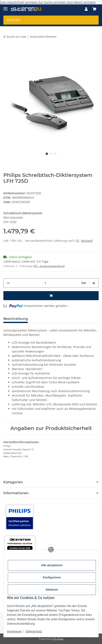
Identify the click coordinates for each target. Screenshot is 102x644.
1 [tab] (47, 154)
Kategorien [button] (13, 482)
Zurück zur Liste (16, 37)
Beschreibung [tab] (16, 319)
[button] (86, 9)
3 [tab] (55, 154)
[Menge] (45, 283)
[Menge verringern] (8, 283)
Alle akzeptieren (52, 565)
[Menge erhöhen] (94, 283)
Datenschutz (34, 631)
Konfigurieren (52, 577)
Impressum (14, 631)
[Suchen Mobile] (51, 20)
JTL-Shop (58, 639)
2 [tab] (51, 154)
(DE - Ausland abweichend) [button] (49, 266)
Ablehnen (52, 590)
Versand (87, 241)
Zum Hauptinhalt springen (19, 2)
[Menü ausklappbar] (5, 7)
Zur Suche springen (53, 2)
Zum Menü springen (81, 2)
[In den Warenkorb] (7, 48)
